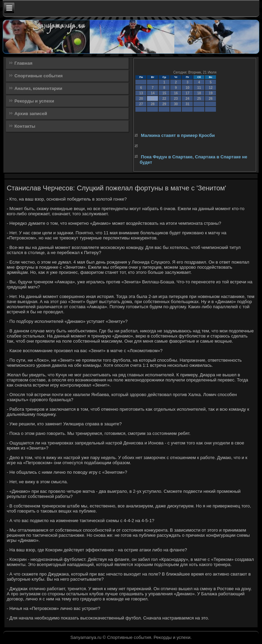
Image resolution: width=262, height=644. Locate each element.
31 (187, 104)
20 (141, 99)
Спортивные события (38, 76)
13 (141, 93)
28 (153, 104)
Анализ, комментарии (38, 88)
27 (141, 104)
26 (211, 99)
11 (199, 88)
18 (199, 93)
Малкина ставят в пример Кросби (178, 135)
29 (164, 104)
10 (187, 88)
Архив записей (31, 114)
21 (153, 99)
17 (187, 93)
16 (176, 93)
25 (199, 99)
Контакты (25, 126)
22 (164, 99)
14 (153, 93)
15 (164, 93)
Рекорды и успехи (34, 101)
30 (176, 104)
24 (187, 99)
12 (211, 88)
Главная (23, 63)
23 (176, 99)
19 (211, 93)
